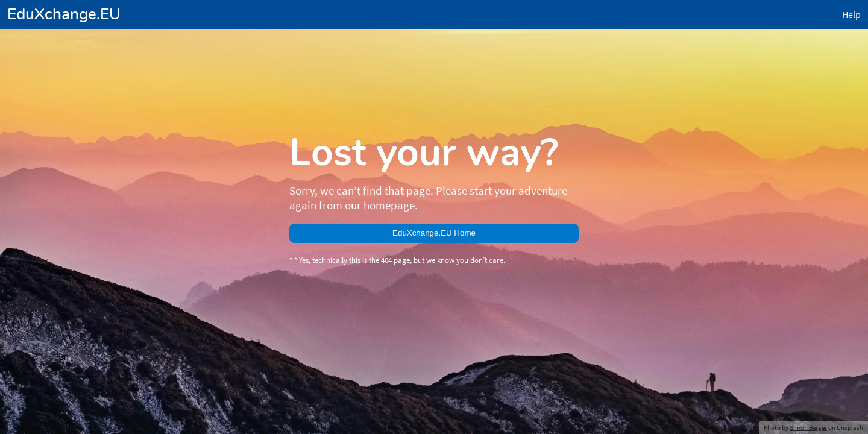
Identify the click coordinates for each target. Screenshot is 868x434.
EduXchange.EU (37, 10)
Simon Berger (68, 143)
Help (14, 21)
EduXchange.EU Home (51, 102)
